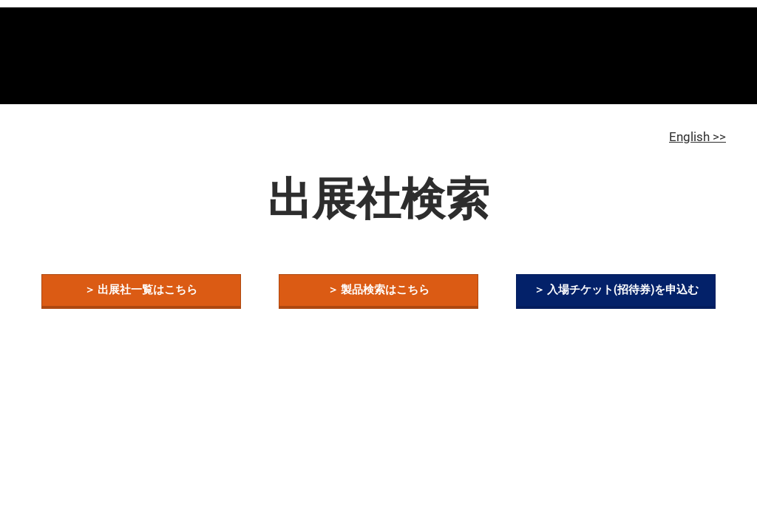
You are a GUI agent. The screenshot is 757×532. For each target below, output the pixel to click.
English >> (697, 137)
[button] (141, 290)
